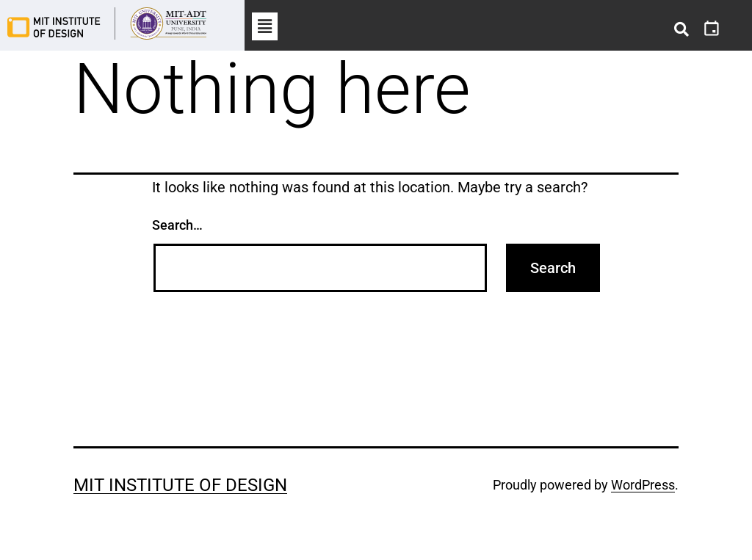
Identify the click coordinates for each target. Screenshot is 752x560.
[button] (264, 26)
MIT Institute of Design (180, 485)
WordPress (643, 485)
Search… (177, 225)
